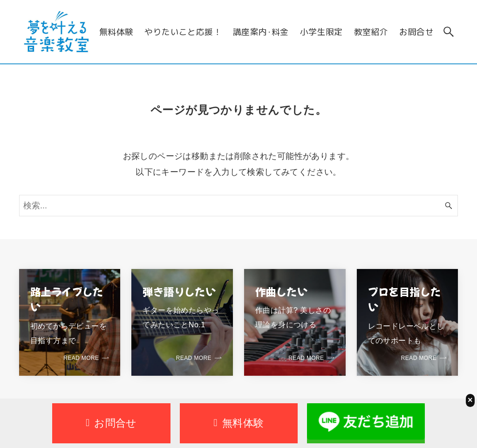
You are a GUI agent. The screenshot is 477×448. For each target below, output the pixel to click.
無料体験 (239, 423)
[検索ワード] (238, 206)
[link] (70, 322)
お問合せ (111, 423)
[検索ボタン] (449, 32)
